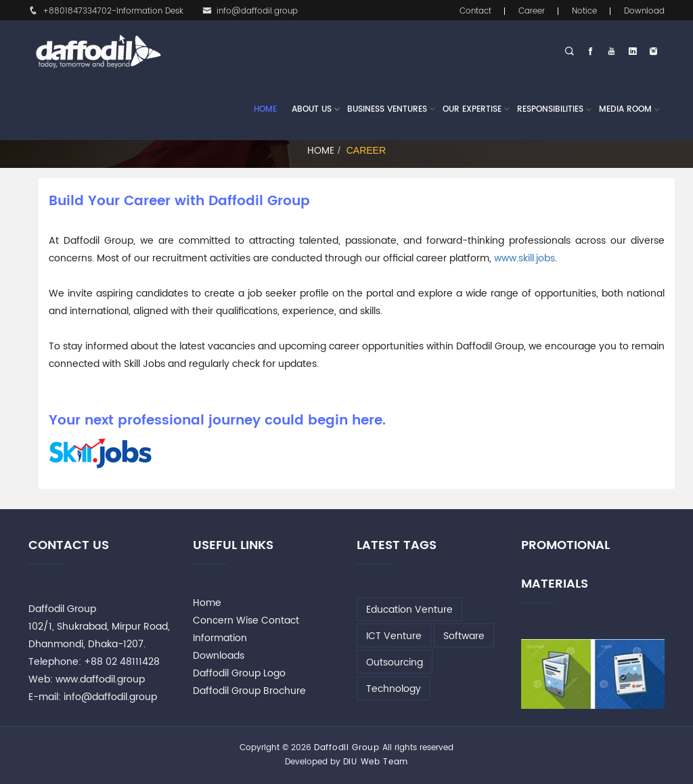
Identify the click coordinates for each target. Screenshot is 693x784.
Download (644, 11)
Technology (394, 689)
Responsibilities (550, 109)
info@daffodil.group (250, 11)
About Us (312, 110)
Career (532, 11)
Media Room (625, 109)
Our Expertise (472, 110)
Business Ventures (387, 110)
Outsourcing (395, 662)
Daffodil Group (347, 748)
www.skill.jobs (524, 258)
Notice (584, 11)
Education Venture (409, 610)
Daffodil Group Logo (239, 673)
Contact (475, 11)
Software (464, 636)
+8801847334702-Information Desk (106, 11)
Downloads (219, 656)
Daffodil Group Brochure (249, 691)
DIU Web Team (376, 762)
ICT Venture (394, 636)
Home (265, 109)
